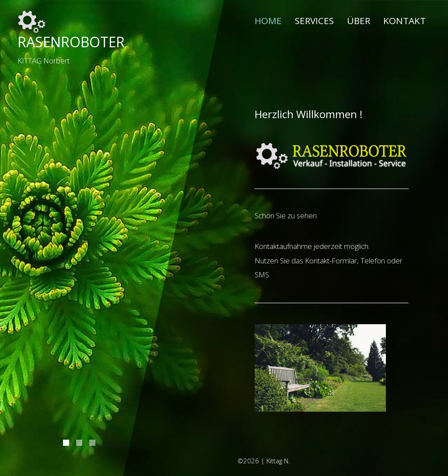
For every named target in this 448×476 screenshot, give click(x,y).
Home (268, 20)
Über (359, 21)
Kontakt (404, 21)
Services (314, 21)
